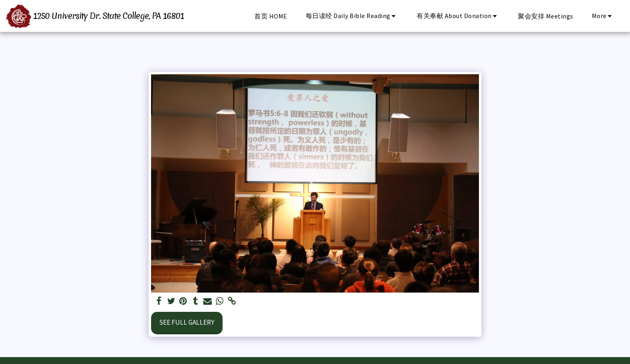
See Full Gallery (187, 322)
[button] (352, 16)
